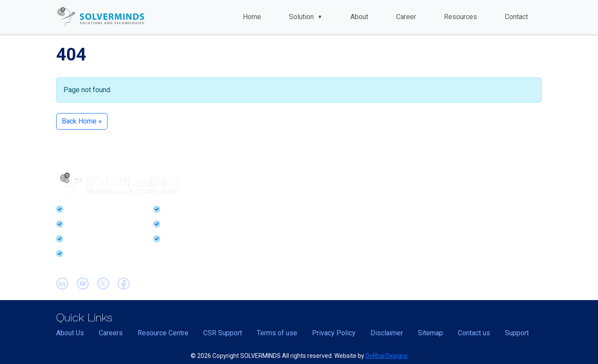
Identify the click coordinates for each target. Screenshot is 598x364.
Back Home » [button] (82, 121)
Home (252, 17)
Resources (460, 17)
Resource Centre (163, 333)
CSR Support (223, 333)
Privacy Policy (334, 333)
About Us (70, 333)
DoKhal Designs (387, 356)
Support (517, 333)
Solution (306, 17)
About (359, 17)
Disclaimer (387, 333)
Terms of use (277, 333)
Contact (516, 17)
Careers (111, 333)
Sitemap (430, 333)
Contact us (474, 333)
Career (406, 17)
